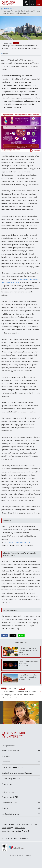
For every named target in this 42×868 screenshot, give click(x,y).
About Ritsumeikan (10, 750)
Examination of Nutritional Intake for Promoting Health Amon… (28, 650)
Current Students (10, 803)
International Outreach (12, 767)
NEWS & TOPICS (9, 9)
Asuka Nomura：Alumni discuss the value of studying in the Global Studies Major (19, 693)
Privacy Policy (24, 838)
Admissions (7, 784)
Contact (4, 824)
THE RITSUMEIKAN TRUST (25, 824)
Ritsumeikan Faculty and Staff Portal (14, 831)
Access (11, 824)
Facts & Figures (20, 828)
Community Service (11, 778)
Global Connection (8, 698)
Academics (15, 698)
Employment (6, 828)
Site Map (14, 838)
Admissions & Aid (10, 797)
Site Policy (5, 838)
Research (5, 53)
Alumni (5, 808)
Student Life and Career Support (17, 773)
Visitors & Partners (10, 814)
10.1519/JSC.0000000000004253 (18, 542)
